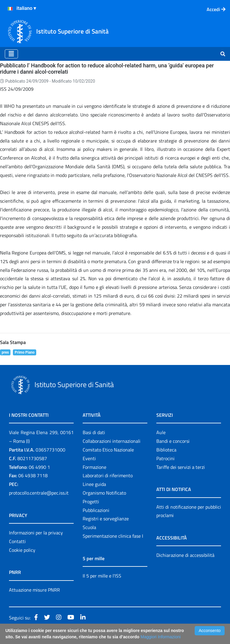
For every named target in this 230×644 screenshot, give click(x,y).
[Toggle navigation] (11, 54)
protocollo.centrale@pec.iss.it (39, 493)
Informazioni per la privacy (36, 533)
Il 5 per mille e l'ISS (102, 576)
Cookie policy (22, 550)
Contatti (17, 541)
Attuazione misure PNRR (34, 590)
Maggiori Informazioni (161, 637)
